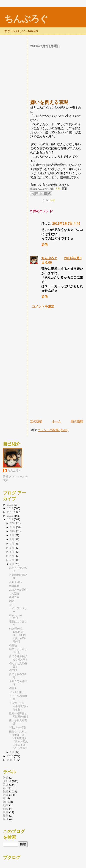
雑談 (6, 778)
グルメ (7, 781)
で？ (12, 604)
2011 (10, 519)
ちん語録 (14, 594)
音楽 (6, 784)
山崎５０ (14, 597)
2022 (10, 505)
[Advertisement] (57, 74)
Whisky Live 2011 (16, 617)
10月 (13, 531)
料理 (6, 819)
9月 (12, 535)
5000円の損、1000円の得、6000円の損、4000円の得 (17, 635)
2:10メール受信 (18, 590)
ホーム (57, 421)
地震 (6, 805)
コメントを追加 (43, 306)
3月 (12, 560)
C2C (12, 601)
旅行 (6, 816)
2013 (10, 512)
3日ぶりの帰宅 (17, 727)
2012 (10, 516)
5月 (12, 552)
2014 (10, 508)
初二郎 (13, 670)
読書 (6, 812)
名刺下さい (15, 582)
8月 (12, 539)
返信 (44, 245)
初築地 (13, 645)
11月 (13, 527)
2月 (12, 564)
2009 (10, 760)
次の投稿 (36, 421)
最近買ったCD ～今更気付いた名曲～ (18, 706)
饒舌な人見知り (18, 731)
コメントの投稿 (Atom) (53, 430)
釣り (6, 809)
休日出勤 (14, 586)
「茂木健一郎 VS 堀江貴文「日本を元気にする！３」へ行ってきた (18, 741)
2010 (10, 756)
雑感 (6, 791)
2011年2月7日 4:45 (66, 224)
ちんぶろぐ (26, 19)
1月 (12, 752)
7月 (12, 544)
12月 (13, 523)
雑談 (53, 200)
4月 (12, 556)
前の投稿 (77, 421)
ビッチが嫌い (17, 692)
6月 (12, 548)
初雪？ (13, 688)
